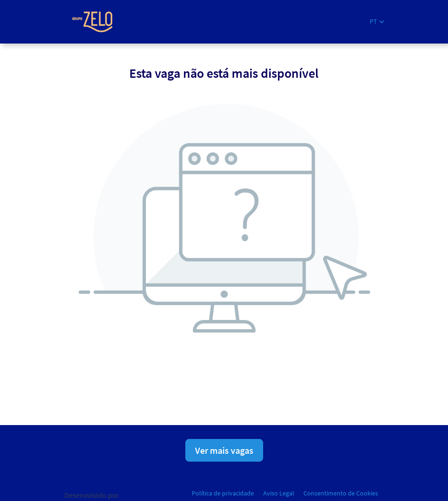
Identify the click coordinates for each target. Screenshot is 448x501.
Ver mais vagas (224, 450)
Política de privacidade (223, 493)
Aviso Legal (279, 493)
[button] (377, 22)
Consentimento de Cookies (341, 493)
